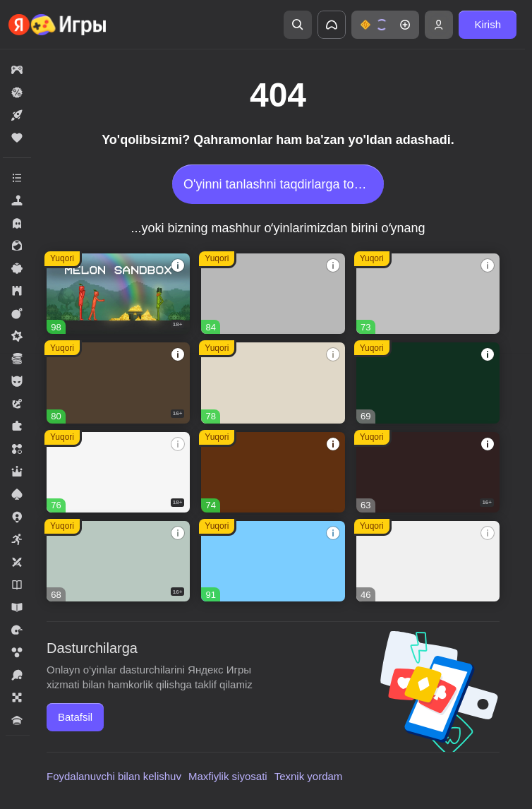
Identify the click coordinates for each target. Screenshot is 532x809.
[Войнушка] (428, 294)
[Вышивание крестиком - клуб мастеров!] (273, 294)
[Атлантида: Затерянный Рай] (273, 383)
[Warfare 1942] (118, 472)
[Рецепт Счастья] (273, 561)
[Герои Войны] (118, 561)
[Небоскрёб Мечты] (428, 561)
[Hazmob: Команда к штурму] (118, 383)
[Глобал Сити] (273, 472)
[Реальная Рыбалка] (428, 383)
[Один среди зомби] (428, 472)
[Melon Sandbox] (118, 294)
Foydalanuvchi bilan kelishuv (114, 776)
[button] (385, 25)
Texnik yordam (309, 776)
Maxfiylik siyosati (228, 776)
